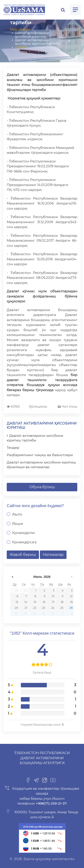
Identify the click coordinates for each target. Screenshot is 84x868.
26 (71, 608)
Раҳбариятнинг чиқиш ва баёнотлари (40, 455)
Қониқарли (23, 533)
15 (35, 602)
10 (53, 596)
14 (26, 602)
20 (16, 608)
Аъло (17, 514)
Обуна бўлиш (42, 487)
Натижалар (53, 555)
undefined (12, 577)
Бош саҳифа (20, 29)
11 (62, 596)
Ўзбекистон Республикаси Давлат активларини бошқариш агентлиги (42, 758)
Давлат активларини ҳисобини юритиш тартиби (35, 438)
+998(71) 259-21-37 (51, 803)
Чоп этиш (68, 407)
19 (71, 602)
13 (17, 602)
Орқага (21, 47)
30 (25, 590)
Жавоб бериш (23, 555)
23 (44, 608)
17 (53, 602)
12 (71, 596)
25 (62, 608)
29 (17, 590)
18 (62, 602)
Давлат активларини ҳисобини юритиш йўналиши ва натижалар (41, 465)
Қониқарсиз (24, 542)
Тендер (13, 448)
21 (26, 608)
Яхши (18, 524)
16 (44, 602)
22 (35, 608)
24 (53, 608)
